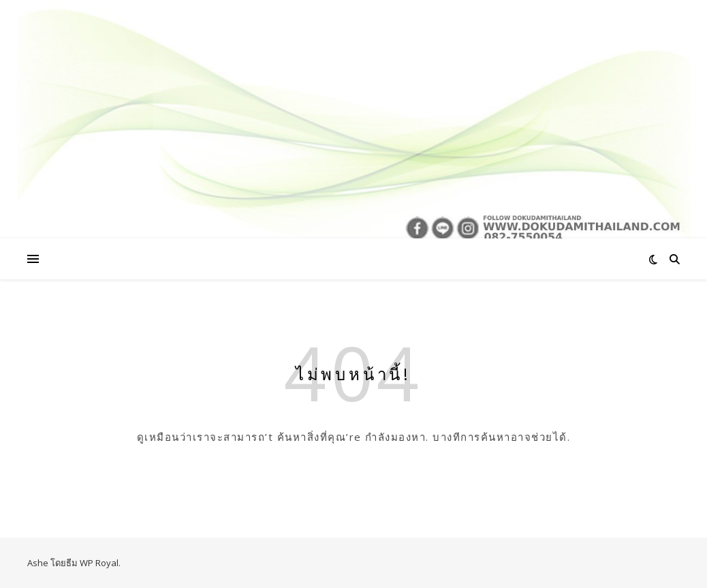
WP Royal (99, 563)
